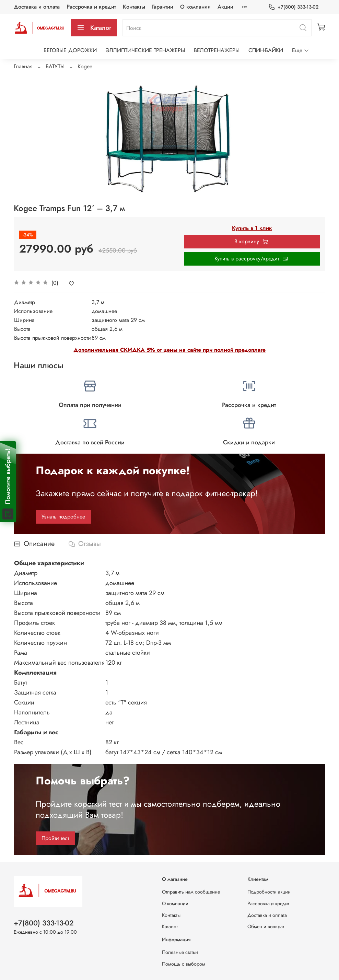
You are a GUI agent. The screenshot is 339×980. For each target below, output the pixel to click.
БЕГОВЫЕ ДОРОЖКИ (70, 50)
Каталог (94, 28)
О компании (195, 7)
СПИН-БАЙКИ (266, 50)
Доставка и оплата (37, 7)
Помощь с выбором (184, 964)
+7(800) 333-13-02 (293, 7)
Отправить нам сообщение (191, 892)
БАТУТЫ (55, 66)
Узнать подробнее (63, 517)
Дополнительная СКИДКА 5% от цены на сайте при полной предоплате (169, 350)
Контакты (134, 7)
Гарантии (163, 7)
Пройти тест (55, 838)
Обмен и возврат (266, 926)
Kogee (85, 66)
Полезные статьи (180, 952)
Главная (23, 66)
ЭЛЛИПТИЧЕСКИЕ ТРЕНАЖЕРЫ (145, 50)
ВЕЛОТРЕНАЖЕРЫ (217, 50)
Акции (225, 7)
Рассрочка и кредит (91, 7)
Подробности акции (269, 892)
